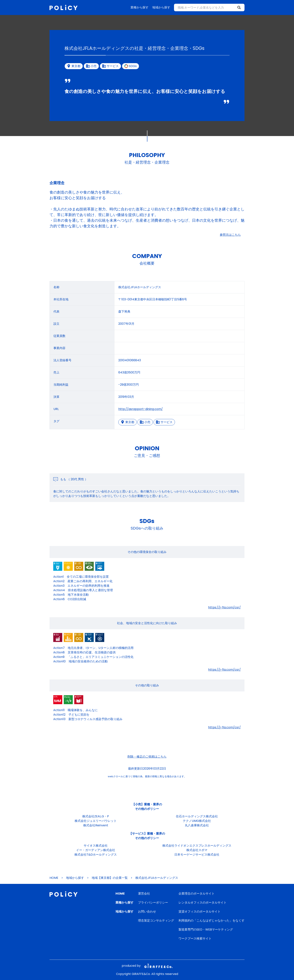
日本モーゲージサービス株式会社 (197, 855)
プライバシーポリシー (153, 903)
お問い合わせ (147, 912)
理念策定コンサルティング (156, 921)
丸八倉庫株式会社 (197, 825)
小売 (145, 422)
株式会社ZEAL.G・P (96, 816)
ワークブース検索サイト (195, 938)
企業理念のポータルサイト (196, 894)
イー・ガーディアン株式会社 (96, 850)
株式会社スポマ (197, 850)
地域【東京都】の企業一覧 (110, 878)
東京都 (127, 422)
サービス (164, 422)
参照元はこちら (230, 235)
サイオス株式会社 (96, 846)
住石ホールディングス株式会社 (197, 816)
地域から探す (161, 7)
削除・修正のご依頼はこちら (147, 757)
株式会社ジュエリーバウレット (96, 821)
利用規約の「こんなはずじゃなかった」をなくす (211, 921)
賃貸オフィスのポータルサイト (199, 912)
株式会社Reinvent (96, 825)
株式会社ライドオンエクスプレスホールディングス (197, 846)
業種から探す (139, 7)
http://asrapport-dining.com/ (141, 409)
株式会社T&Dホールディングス (96, 855)
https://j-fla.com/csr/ (224, 607)
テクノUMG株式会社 (197, 821)
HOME (54, 878)
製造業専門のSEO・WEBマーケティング (206, 930)
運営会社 (144, 894)
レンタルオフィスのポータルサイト (202, 903)
